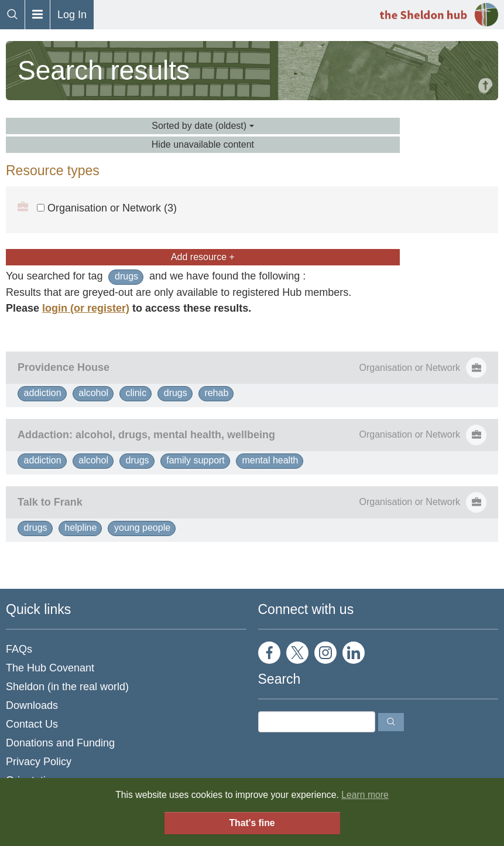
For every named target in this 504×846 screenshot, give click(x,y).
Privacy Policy (39, 762)
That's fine (252, 823)
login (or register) (86, 308)
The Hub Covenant (50, 668)
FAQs (19, 649)
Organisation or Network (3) (107, 208)
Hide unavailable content (203, 144)
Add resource (203, 257)
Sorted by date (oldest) (203, 126)
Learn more (365, 795)
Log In (72, 15)
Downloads (32, 705)
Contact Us (32, 724)
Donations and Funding (60, 743)
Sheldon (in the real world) (67, 687)
